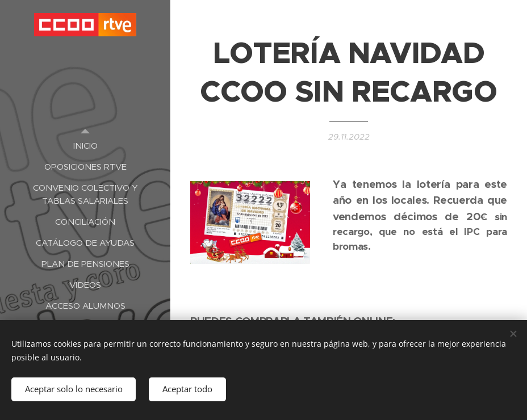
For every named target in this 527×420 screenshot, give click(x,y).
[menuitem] (85, 146)
